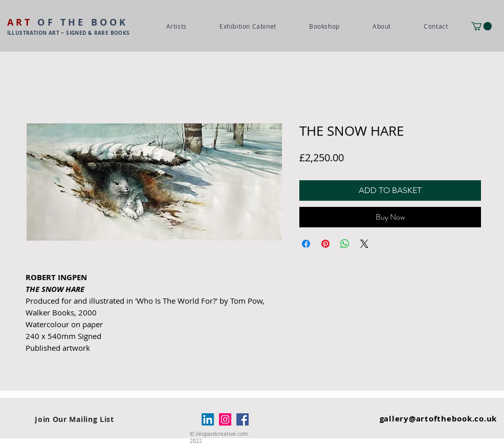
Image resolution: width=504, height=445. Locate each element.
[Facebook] (243, 419)
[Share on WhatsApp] (345, 244)
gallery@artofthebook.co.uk (439, 419)
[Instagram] (225, 419)
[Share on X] (364, 244)
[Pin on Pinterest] (325, 244)
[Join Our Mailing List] (75, 419)
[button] (481, 26)
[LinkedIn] (208, 419)
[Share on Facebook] (306, 244)
